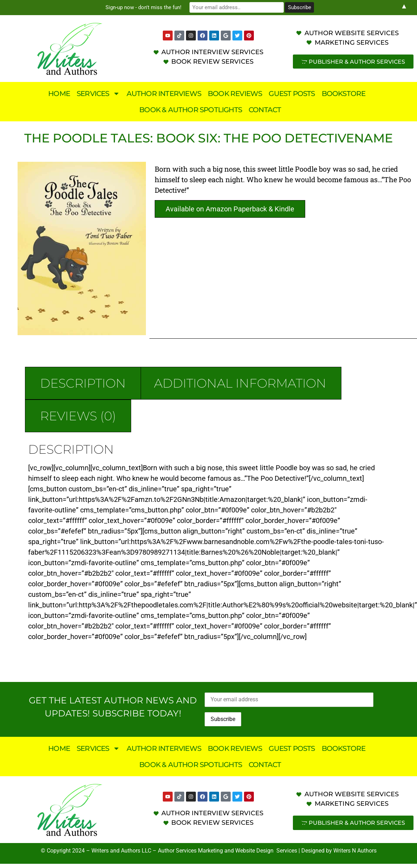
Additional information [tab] (240, 383)
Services (98, 94)
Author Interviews (164, 94)
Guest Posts (292, 94)
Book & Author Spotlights (191, 110)
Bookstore (344, 94)
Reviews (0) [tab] (78, 416)
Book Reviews (235, 94)
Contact (265, 110)
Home (59, 94)
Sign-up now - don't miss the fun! (149, 7)
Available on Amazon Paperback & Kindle (230, 209)
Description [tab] (83, 383)
